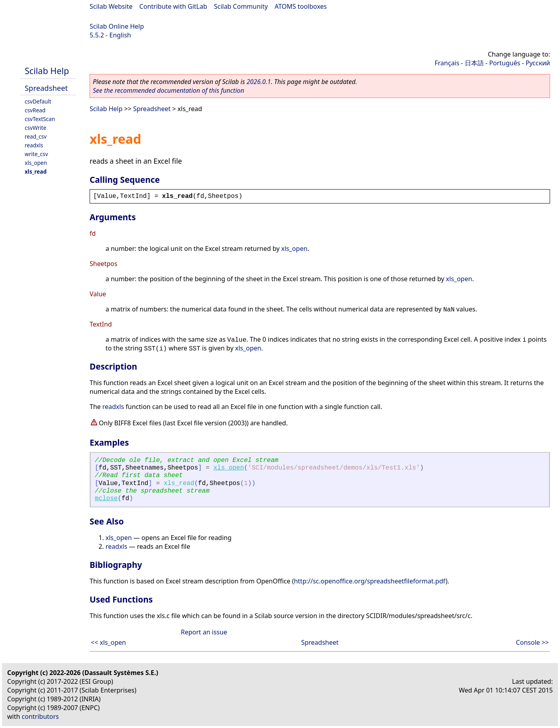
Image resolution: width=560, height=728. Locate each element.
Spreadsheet (46, 88)
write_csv (36, 154)
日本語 (474, 63)
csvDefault (38, 101)
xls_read (36, 171)
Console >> (532, 642)
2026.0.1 (259, 82)
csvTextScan (40, 119)
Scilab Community (241, 6)
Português (505, 63)
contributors (40, 716)
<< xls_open (108, 642)
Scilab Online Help (117, 26)
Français (447, 63)
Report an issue (204, 632)
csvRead (35, 110)
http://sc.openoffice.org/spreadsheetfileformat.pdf (370, 581)
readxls (34, 145)
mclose (106, 499)
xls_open (36, 163)
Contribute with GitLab (173, 6)
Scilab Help (47, 71)
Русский (538, 63)
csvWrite (35, 128)
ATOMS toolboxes (301, 6)
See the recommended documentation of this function (168, 90)
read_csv (36, 136)
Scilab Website (111, 6)
